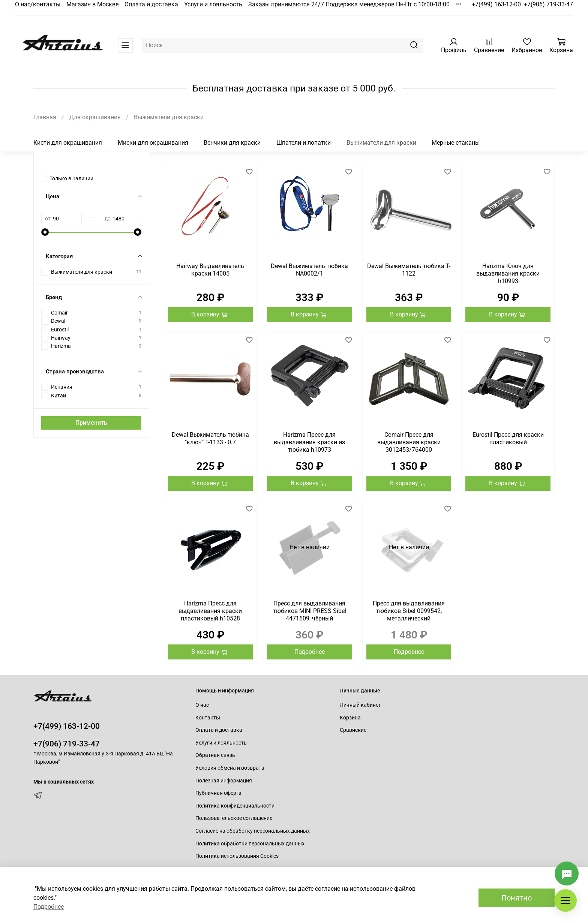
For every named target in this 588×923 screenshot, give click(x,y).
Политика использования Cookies (237, 856)
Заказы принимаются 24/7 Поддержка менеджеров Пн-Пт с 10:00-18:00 (349, 4)
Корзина (350, 718)
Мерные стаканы (456, 143)
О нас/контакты (38, 4)
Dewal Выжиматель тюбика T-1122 (409, 270)
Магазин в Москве (92, 4)
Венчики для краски (232, 143)
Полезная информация (224, 781)
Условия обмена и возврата (230, 768)
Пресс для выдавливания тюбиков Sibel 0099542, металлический (409, 611)
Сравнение (353, 730)
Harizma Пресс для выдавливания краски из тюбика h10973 (309, 442)
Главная (45, 117)
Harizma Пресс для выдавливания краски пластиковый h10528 (210, 611)
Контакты (208, 718)
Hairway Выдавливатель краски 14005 (210, 270)
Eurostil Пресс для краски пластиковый (508, 438)
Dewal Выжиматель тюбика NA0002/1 (309, 270)
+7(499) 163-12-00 (496, 4)
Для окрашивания (95, 117)
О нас (202, 705)
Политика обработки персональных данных (250, 844)
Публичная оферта (218, 793)
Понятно (517, 898)
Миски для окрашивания (153, 143)
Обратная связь (215, 755)
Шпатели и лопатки (304, 143)
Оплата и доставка (151, 4)
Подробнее (310, 652)
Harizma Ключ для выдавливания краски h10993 (508, 273)
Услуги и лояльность (213, 4)
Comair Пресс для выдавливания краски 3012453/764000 (409, 442)
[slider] (45, 232)
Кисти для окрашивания (68, 143)
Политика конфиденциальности (235, 806)
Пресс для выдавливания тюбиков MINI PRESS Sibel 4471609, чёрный (310, 611)
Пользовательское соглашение (234, 818)
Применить (91, 423)
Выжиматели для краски (381, 143)
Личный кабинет (360, 705)
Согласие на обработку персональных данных (253, 831)
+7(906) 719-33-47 (548, 4)
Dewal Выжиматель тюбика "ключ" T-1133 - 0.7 (210, 438)
